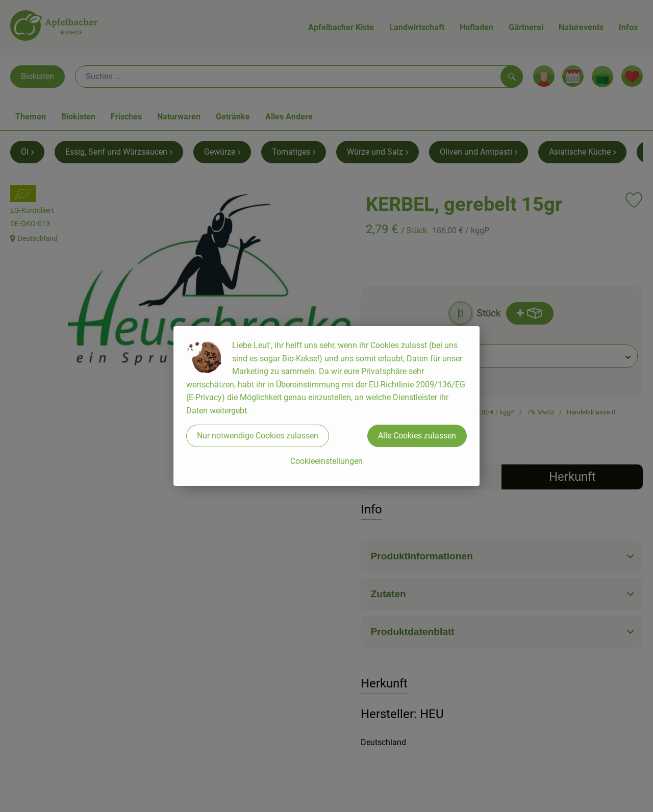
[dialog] (326, 406)
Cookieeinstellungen (326, 461)
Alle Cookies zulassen (417, 436)
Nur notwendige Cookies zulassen (258, 436)
